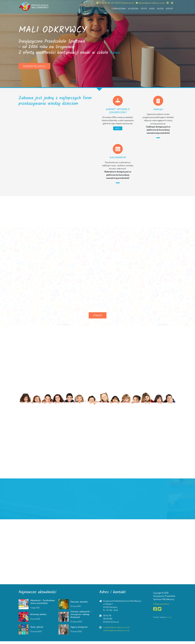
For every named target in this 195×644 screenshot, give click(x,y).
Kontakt (169, 8)
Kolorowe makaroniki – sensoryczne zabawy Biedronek (82, 617)
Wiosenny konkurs (39, 617)
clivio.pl (169, 617)
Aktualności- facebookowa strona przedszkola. (40, 603)
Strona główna (113, 8)
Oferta (141, 8)
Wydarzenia (129, 8)
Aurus (115, 53)
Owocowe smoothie (80, 603)
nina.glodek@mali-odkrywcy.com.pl (117, 627)
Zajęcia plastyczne (80, 630)
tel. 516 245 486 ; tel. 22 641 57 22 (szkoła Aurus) (113, 3)
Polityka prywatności (162, 604)
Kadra (150, 8)
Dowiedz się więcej (34, 66)
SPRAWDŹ (98, 315)
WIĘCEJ (118, 128)
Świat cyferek (37, 630)
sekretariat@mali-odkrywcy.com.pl (150, 3)
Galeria (159, 8)
